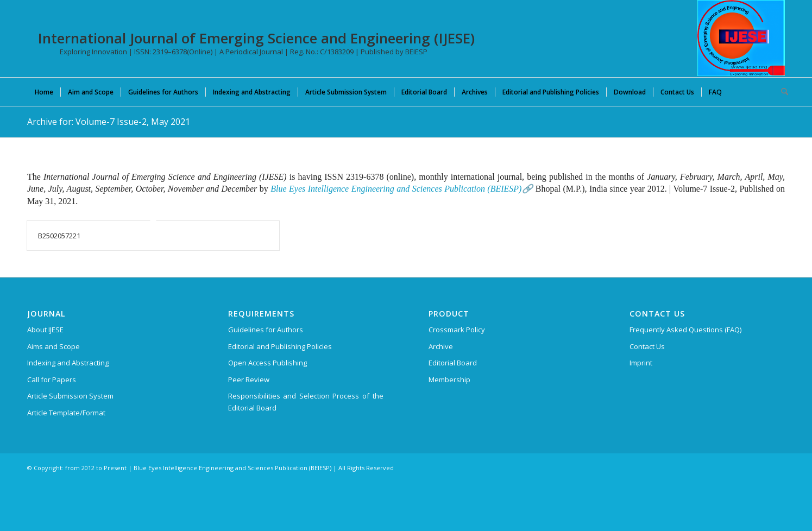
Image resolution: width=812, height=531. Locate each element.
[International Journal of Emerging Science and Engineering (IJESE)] (741, 38)
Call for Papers (52, 380)
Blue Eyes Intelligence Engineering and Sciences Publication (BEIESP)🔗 (402, 189)
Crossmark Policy (457, 330)
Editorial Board (453, 363)
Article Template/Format (66, 413)
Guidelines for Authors (266, 330)
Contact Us (647, 346)
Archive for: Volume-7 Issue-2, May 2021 (109, 122)
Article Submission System (70, 396)
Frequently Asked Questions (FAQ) (685, 330)
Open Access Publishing (267, 363)
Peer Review (249, 380)
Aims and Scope (53, 346)
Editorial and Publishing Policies (280, 346)
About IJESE (45, 330)
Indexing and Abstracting (68, 363)
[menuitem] (44, 92)
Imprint (641, 363)
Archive (441, 346)
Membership (449, 380)
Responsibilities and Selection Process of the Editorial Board (306, 402)
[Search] (781, 92)
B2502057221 (59, 236)
